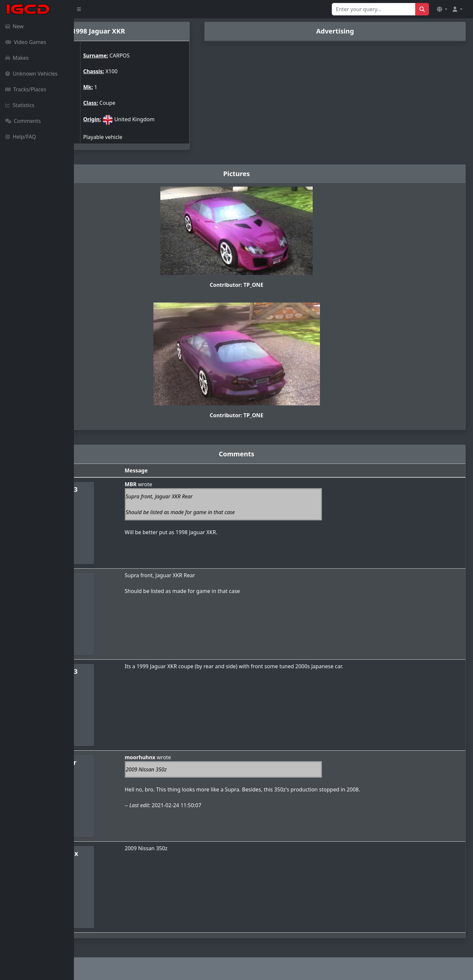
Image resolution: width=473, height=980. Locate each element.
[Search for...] (374, 9)
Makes (17, 58)
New (14, 26)
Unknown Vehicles (31, 74)
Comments (23, 121)
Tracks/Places (26, 89)
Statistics (20, 105)
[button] (442, 9)
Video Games (26, 42)
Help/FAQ (21, 137)
